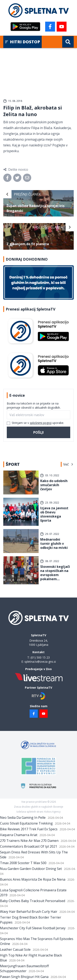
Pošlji (38, 432)
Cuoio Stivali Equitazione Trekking (26, 823)
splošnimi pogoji (41, 423)
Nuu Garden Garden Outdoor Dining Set (31, 869)
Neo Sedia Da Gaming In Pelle (23, 818)
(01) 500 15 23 (40, 657)
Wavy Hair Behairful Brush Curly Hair (29, 912)
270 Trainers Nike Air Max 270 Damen (29, 841)
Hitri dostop (22, 42)
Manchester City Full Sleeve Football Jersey (33, 928)
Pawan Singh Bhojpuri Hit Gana (24, 977)
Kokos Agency (52, 812)
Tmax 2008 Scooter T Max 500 (23, 863)
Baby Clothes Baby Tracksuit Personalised (33, 901)
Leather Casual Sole (15, 949)
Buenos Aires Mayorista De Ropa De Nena (33, 879)
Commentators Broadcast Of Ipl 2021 (29, 846)
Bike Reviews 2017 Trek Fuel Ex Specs (29, 829)
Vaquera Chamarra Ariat (19, 835)
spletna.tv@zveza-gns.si (40, 662)
